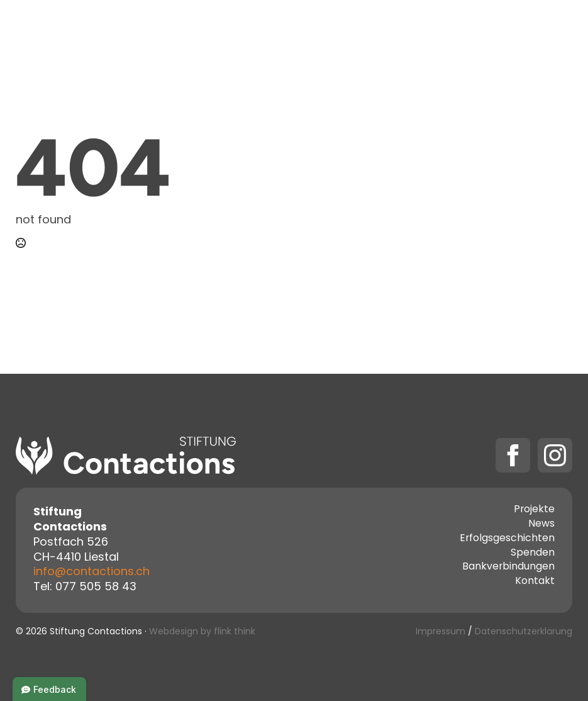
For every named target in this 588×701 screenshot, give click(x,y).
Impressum (441, 632)
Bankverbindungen (508, 568)
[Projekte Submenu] (284, 31)
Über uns (333, 31)
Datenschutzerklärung (524, 632)
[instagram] (555, 455)
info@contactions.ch (92, 572)
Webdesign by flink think (202, 632)
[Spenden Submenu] (513, 31)
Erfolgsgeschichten (507, 539)
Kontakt (404, 31)
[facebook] (513, 455)
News (541, 525)
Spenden (476, 31)
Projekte (249, 31)
